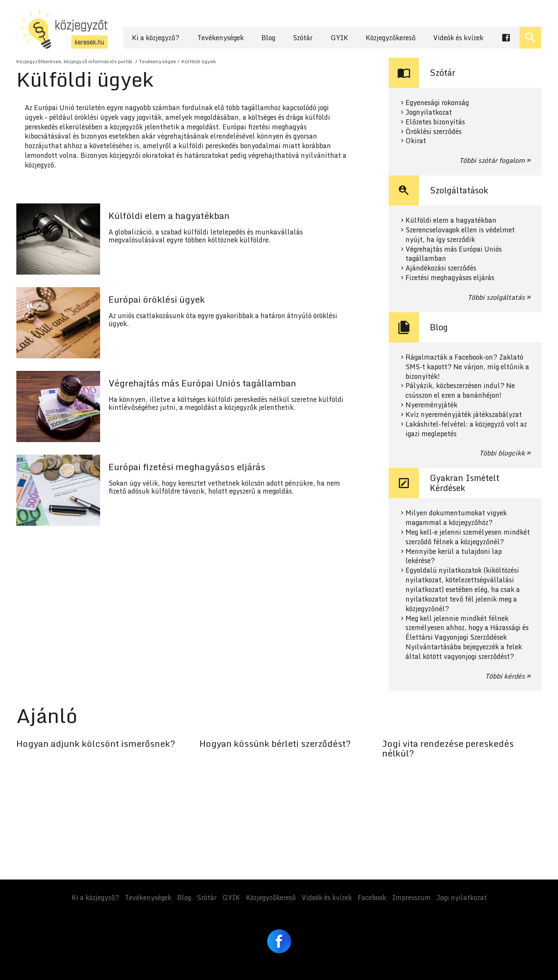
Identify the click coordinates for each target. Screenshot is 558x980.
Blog (268, 38)
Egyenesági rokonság (437, 103)
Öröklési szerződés (434, 132)
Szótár (303, 38)
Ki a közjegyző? (156, 38)
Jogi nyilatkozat (462, 898)
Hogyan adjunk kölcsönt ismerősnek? (96, 743)
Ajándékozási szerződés (441, 268)
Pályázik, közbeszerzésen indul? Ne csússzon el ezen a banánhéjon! (460, 391)
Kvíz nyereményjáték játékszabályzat (464, 415)
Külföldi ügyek (199, 61)
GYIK (339, 38)
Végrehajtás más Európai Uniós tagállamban (454, 254)
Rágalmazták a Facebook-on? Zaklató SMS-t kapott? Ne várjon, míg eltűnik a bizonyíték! (467, 367)
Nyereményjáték (431, 405)
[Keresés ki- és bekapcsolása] (530, 38)
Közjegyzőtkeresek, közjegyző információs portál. (75, 61)
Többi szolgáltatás (496, 297)
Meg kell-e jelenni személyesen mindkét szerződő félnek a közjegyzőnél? (468, 537)
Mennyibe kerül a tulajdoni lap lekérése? (454, 556)
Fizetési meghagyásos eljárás (450, 278)
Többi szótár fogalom (492, 160)
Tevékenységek (221, 38)
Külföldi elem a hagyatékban (451, 220)
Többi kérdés (505, 676)
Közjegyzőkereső (391, 38)
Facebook (372, 898)
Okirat (416, 141)
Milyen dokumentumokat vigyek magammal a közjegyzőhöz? (456, 518)
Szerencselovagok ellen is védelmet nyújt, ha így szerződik (460, 235)
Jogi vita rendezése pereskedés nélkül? (448, 748)
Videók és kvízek (458, 38)
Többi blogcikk (502, 453)
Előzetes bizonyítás (435, 122)
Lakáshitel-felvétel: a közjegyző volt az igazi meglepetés (466, 429)
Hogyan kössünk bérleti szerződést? (275, 743)
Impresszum (411, 898)
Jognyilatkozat (429, 112)
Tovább (186, 239)
